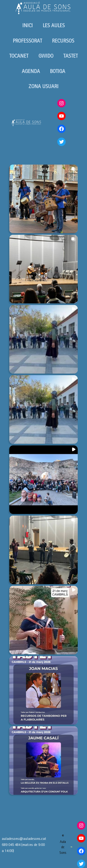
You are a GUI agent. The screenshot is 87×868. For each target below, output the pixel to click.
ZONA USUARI (43, 86)
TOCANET (19, 56)
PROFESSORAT (27, 41)
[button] (43, 199)
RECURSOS (63, 41)
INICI (27, 25)
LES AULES (54, 25)
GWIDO (46, 56)
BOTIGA (58, 71)
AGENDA (31, 71)
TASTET (71, 56)
